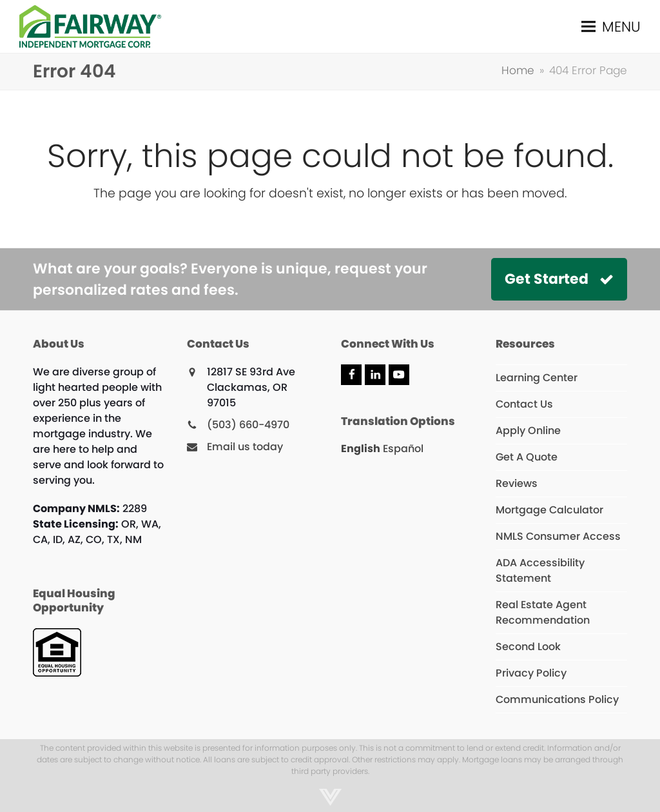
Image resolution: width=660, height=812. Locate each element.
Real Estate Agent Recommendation (543, 612)
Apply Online (528, 431)
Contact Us (524, 404)
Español (403, 449)
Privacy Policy (531, 673)
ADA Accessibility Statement (540, 570)
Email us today (245, 447)
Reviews (517, 483)
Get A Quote (527, 457)
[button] (611, 26)
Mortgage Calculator (549, 510)
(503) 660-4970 (248, 425)
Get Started (559, 279)
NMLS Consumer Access (558, 536)
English (361, 449)
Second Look (528, 647)
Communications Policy (557, 699)
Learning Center (537, 378)
